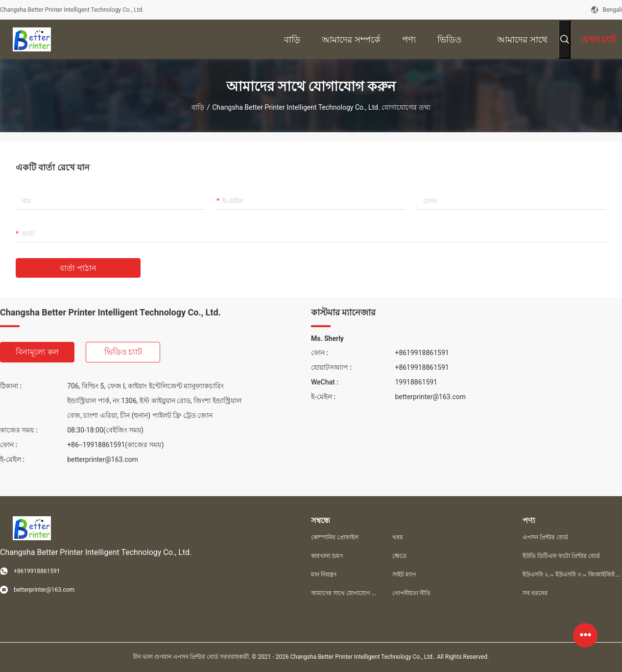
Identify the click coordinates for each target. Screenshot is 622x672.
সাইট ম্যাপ (404, 575)
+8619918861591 (422, 353)
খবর (398, 537)
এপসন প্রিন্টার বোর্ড (545, 537)
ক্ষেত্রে (399, 556)
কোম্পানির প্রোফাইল (335, 537)
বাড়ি (198, 107)
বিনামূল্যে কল (37, 352)
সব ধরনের (535, 593)
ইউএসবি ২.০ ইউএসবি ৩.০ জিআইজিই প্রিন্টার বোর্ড (572, 575)
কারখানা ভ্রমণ (327, 556)
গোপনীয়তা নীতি (411, 593)
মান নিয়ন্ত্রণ (324, 575)
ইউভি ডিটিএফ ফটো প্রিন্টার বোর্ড (561, 556)
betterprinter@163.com (103, 459)
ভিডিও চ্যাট (123, 352)
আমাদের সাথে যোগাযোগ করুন (344, 593)
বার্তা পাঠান (78, 268)
